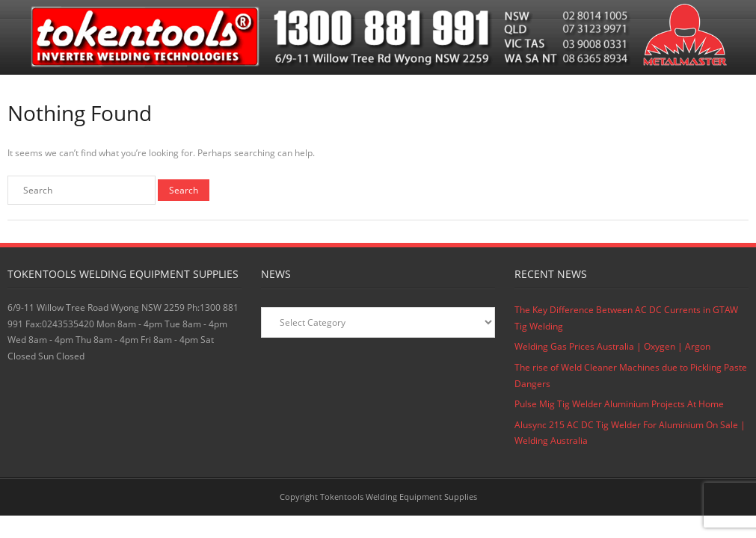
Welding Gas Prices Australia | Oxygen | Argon (612, 346)
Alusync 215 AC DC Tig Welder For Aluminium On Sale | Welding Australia (630, 433)
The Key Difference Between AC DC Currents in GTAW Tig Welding (626, 318)
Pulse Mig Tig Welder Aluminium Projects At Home (619, 404)
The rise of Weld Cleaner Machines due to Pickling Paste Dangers (631, 375)
